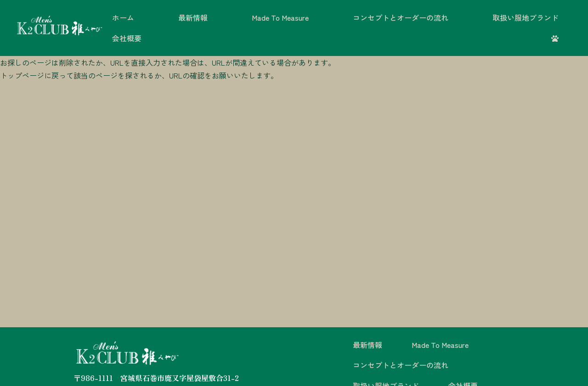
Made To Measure (280, 17)
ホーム (123, 17)
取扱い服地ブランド (526, 17)
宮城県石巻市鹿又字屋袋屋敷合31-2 (180, 378)
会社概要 (127, 38)
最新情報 (193, 17)
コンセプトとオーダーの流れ (401, 17)
